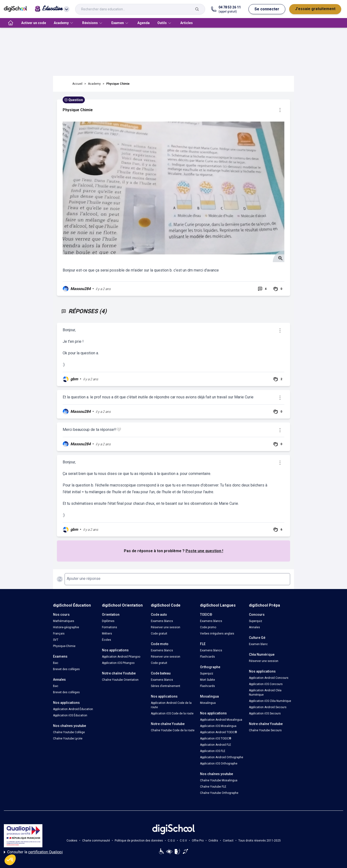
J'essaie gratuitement (315, 9)
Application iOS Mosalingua (218, 726)
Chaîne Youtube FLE (213, 787)
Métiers (107, 634)
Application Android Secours (268, 707)
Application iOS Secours (265, 713)
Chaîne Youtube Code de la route (173, 730)
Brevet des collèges (66, 669)
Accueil (77, 84)
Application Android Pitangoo (121, 657)
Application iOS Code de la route (172, 713)
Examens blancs (162, 621)
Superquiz (207, 674)
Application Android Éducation (73, 709)
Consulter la (33, 852)
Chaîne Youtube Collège (69, 732)
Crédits (213, 841)
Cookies (72, 841)
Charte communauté (96, 841)
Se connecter (267, 9)
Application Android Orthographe (222, 757)
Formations (110, 627)
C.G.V (183, 841)
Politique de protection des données (139, 841)
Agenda (143, 23)
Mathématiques (64, 621)
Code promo (208, 627)
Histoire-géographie (66, 627)
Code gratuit (159, 634)
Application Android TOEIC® (219, 732)
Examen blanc (258, 644)
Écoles (107, 640)
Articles (187, 23)
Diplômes (108, 621)
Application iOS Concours (266, 684)
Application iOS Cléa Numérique (270, 701)
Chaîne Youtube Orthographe (219, 793)
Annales (254, 627)
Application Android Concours (269, 678)
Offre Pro (198, 841)
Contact (228, 841)
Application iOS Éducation (70, 715)
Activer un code (34, 23)
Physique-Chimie (64, 646)
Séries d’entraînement (166, 686)
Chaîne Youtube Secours (265, 730)
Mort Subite (207, 680)
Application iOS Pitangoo (118, 663)
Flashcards (207, 657)
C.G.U (171, 841)
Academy (94, 84)
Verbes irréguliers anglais (217, 634)
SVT (56, 640)
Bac (56, 663)
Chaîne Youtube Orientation (120, 680)
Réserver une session (166, 627)
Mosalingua (208, 703)
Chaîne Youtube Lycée (68, 738)
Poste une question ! (204, 551)
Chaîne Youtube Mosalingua (219, 780)
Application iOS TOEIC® (216, 738)
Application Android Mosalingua (221, 720)
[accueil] (11, 23)
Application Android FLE (216, 745)
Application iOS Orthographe (219, 764)
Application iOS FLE (213, 751)
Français (59, 634)
